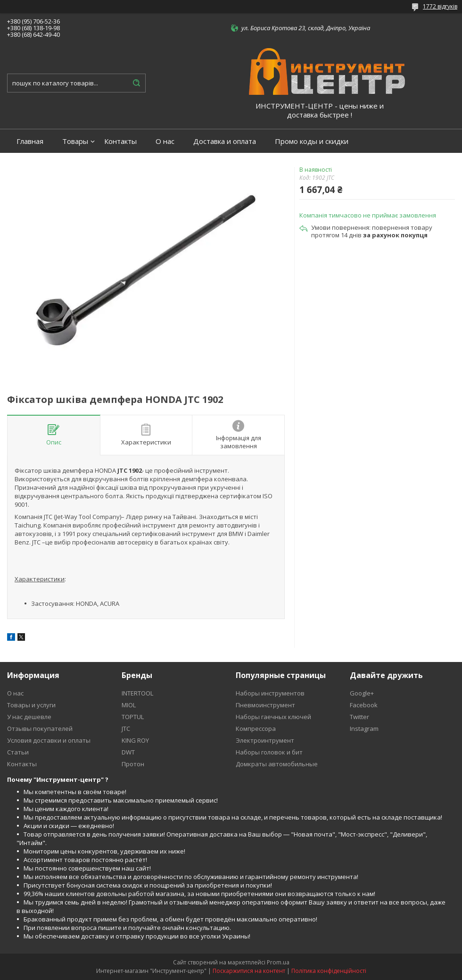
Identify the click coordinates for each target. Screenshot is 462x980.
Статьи (18, 752)
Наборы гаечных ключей (273, 717)
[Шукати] (136, 83)
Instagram (364, 729)
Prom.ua (278, 962)
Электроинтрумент (265, 740)
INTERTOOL (137, 693)
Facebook (364, 705)
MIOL (129, 705)
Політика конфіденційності (329, 971)
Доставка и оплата (225, 141)
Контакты (120, 141)
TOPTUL (133, 717)
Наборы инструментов (270, 693)
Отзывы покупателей (40, 729)
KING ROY (135, 740)
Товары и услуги (31, 705)
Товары (75, 141)
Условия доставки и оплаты (49, 740)
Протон (133, 764)
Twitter (359, 717)
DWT (128, 752)
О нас (165, 141)
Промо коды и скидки (312, 141)
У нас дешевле (29, 717)
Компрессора (256, 729)
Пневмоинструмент (265, 705)
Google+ (362, 693)
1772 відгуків (440, 6)
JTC (126, 729)
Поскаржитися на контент (249, 971)
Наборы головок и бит (269, 752)
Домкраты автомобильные (277, 764)
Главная (30, 141)
